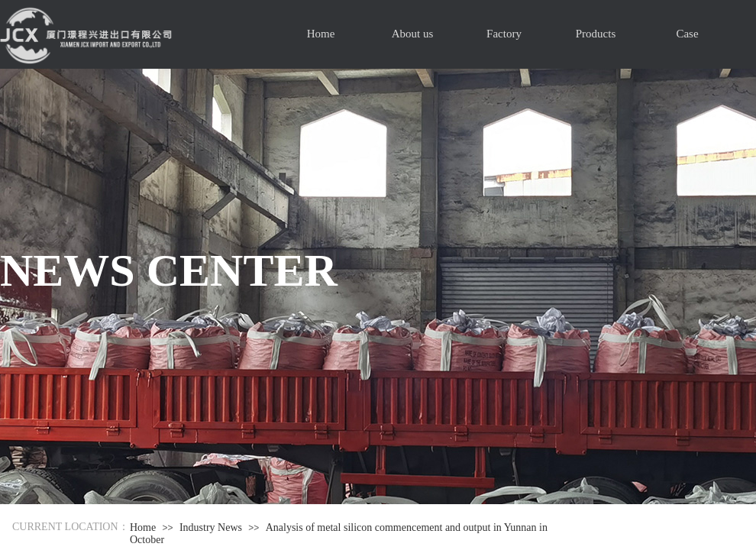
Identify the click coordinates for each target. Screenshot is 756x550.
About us (413, 34)
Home (321, 34)
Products (596, 34)
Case (687, 34)
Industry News (211, 527)
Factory (504, 34)
